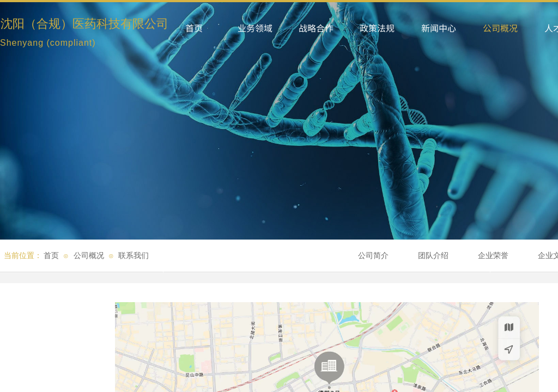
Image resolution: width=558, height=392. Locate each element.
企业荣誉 (493, 256)
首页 (51, 256)
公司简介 (373, 256)
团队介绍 (433, 256)
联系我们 (134, 256)
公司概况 (89, 256)
